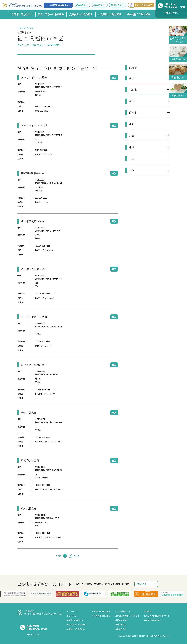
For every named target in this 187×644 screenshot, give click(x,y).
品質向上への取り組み (81, 14)
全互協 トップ (23, 45)
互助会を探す (121, 629)
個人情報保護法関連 (152, 620)
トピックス (71, 616)
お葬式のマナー (100, 5)
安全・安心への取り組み (51, 14)
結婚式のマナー (82, 5)
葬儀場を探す (38, 45)
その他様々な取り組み (139, 14)
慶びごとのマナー (118, 5)
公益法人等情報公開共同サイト (157, 616)
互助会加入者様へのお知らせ (127, 616)
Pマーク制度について (140, 5)
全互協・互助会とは (22, 14)
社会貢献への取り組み (110, 14)
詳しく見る (142, 584)
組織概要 (148, 611)
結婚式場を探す (122, 620)
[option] (94, 594)
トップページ (72, 611)
